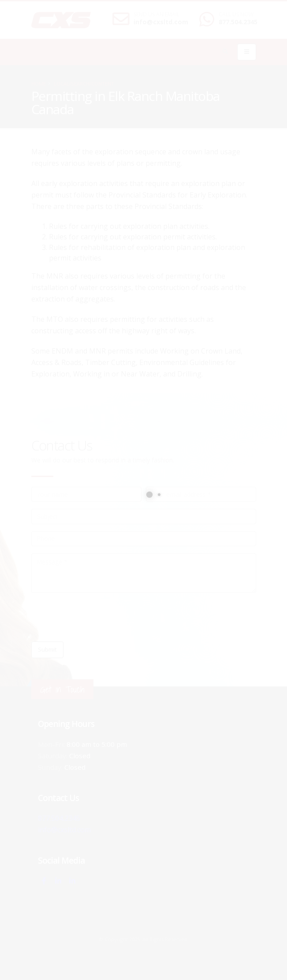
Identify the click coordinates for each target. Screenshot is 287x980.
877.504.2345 (238, 22)
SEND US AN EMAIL (157, 15)
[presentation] (98, 617)
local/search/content (84, 84)
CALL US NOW (236, 15)
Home (39, 84)
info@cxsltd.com (161, 22)
